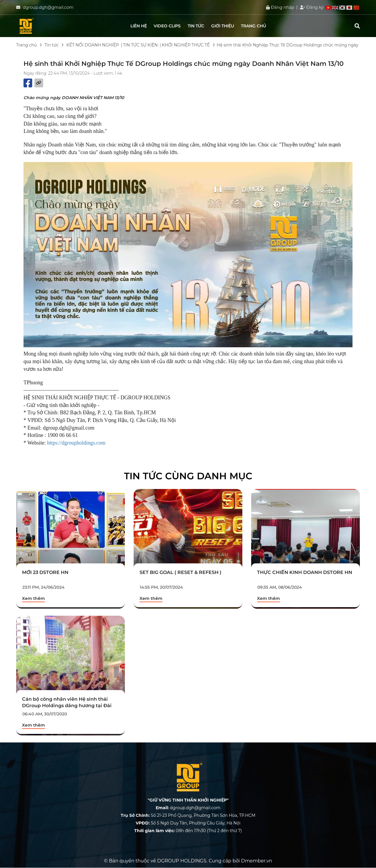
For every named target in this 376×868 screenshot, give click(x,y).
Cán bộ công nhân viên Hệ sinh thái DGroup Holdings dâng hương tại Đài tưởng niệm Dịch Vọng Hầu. (67, 706)
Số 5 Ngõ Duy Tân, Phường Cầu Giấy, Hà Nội (188, 823)
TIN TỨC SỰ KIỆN (140, 45)
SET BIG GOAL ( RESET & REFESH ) (181, 572)
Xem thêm (33, 598)
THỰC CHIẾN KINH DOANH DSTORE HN (305, 572)
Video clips (167, 26)
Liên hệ (139, 26)
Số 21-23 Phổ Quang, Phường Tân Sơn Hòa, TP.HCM (188, 815)
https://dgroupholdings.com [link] (76, 443)
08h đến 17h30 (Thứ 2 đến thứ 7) (188, 831)
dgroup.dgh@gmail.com (48, 7)
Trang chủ (254, 26)
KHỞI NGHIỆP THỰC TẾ (186, 45)
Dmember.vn (257, 861)
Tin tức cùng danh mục (188, 476)
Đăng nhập (280, 7)
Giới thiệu (223, 26)
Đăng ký (312, 7)
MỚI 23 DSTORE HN (45, 572)
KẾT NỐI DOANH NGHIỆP (93, 45)
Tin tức (196, 26)
